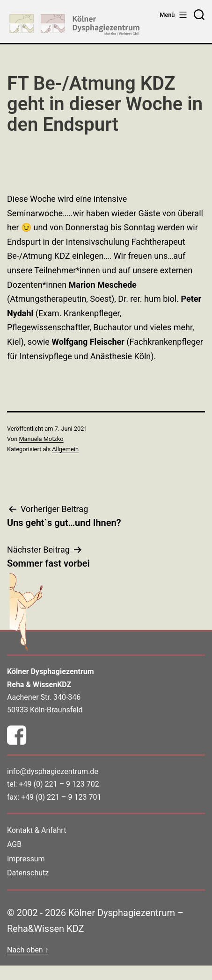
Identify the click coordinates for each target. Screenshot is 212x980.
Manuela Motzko (41, 439)
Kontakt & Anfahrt (37, 830)
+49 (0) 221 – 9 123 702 (59, 784)
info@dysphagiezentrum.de (53, 771)
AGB (14, 844)
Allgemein (65, 449)
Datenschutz (28, 873)
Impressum (26, 859)
